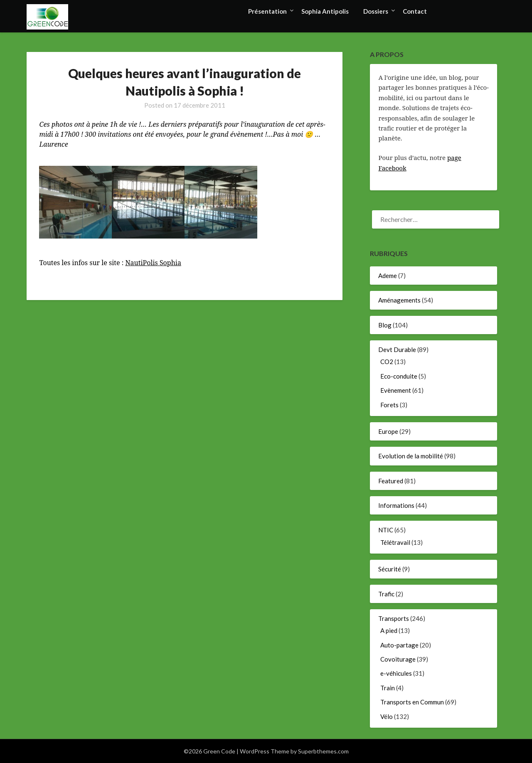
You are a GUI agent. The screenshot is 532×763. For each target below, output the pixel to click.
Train (388, 688)
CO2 (387, 362)
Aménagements (399, 300)
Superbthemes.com (323, 751)
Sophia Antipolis (325, 11)
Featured (391, 481)
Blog (385, 325)
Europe (388, 431)
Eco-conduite (399, 376)
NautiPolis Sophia (153, 263)
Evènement (396, 390)
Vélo (387, 716)
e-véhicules (396, 673)
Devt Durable (397, 350)
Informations (396, 505)
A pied (389, 630)
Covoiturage (398, 659)
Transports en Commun (412, 702)
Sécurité (390, 569)
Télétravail (395, 542)
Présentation (267, 11)
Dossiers (376, 11)
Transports (394, 618)
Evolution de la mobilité (411, 456)
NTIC (386, 530)
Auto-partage (399, 645)
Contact (415, 11)
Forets (389, 405)
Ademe (388, 276)
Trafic (386, 594)
